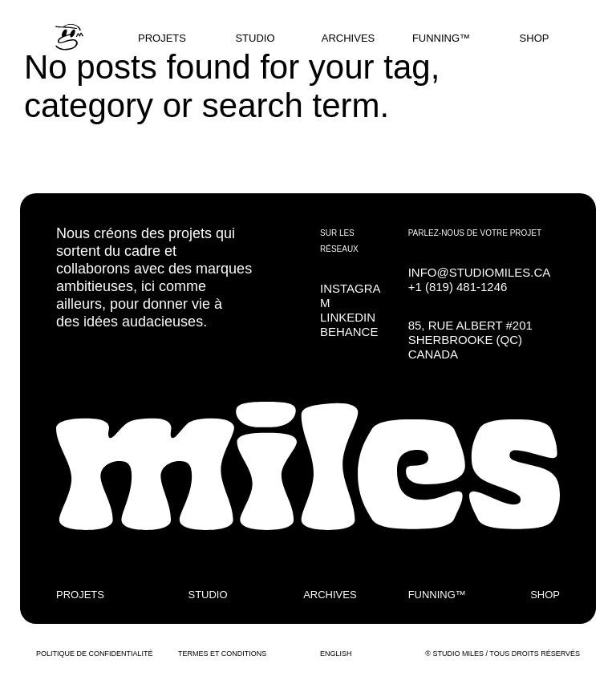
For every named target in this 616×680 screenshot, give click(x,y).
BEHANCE (349, 332)
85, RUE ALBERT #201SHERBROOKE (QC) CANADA (470, 340)
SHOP (535, 38)
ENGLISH (336, 654)
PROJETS (162, 38)
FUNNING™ (441, 38)
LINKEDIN (348, 317)
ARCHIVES (348, 38)
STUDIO (255, 38)
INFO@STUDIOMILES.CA (480, 272)
